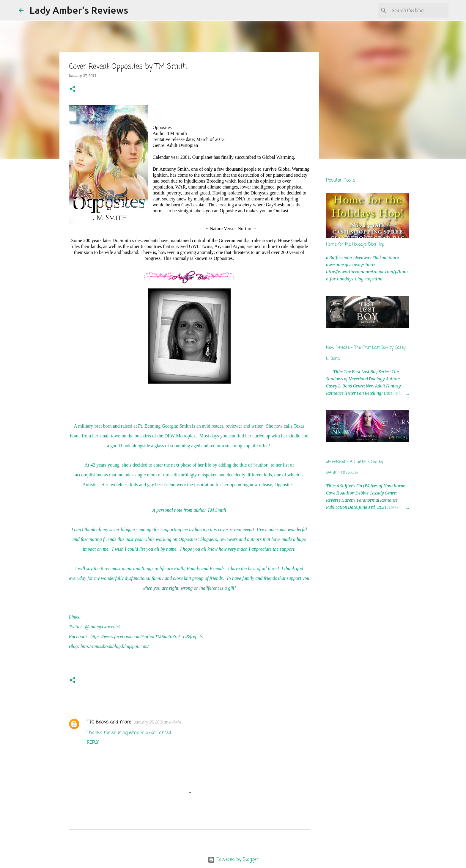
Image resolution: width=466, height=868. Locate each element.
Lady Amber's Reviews (79, 10)
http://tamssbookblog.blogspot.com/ (115, 646)
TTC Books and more (109, 722)
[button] (73, 89)
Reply (93, 743)
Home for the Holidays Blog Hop (355, 245)
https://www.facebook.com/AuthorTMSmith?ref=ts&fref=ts (147, 637)
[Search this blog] (417, 10)
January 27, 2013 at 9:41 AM (157, 722)
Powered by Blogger (233, 860)
